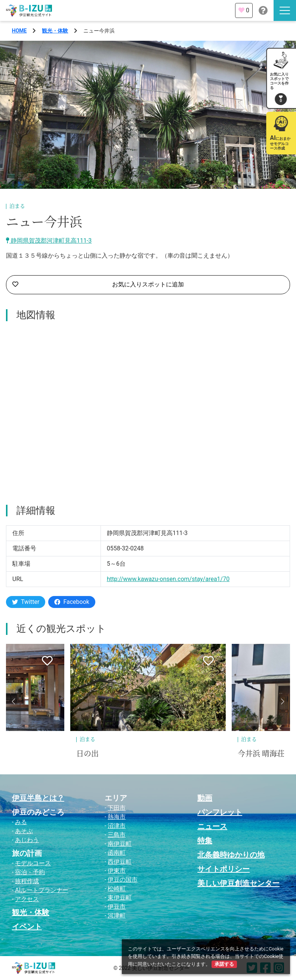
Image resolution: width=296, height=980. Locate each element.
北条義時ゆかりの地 (231, 855)
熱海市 (117, 817)
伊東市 (117, 871)
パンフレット (220, 812)
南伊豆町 (120, 844)
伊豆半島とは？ (38, 798)
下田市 (117, 808)
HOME (19, 31)
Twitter (26, 602)
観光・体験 (55, 31)
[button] (13, 701)
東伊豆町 (120, 898)
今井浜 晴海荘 (261, 754)
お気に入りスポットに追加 (98, 285)
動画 (205, 798)
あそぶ (24, 831)
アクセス (27, 899)
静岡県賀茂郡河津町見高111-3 (49, 241)
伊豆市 (117, 907)
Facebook (72, 602)
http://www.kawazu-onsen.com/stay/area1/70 (168, 579)
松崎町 (117, 889)
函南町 (117, 853)
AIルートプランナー (42, 890)
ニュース (212, 826)
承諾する (224, 964)
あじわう (27, 840)
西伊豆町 (120, 862)
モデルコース (33, 863)
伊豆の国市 (123, 880)
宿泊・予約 (30, 872)
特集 (205, 841)
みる (21, 822)
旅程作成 (27, 881)
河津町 (117, 916)
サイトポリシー (223, 869)
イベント (27, 927)
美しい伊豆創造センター (238, 883)
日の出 (87, 754)
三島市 (117, 835)
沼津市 (117, 826)
